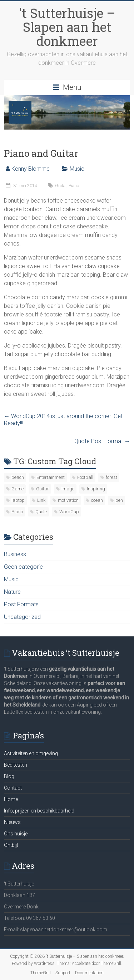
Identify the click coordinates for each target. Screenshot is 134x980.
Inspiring (96, 489)
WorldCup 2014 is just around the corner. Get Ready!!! (63, 420)
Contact (13, 788)
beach (18, 477)
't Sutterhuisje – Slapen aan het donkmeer (67, 27)
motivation (68, 500)
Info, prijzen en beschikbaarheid (39, 811)
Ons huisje (16, 834)
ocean (97, 500)
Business (15, 554)
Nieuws (12, 822)
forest (111, 477)
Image (68, 489)
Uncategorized (22, 617)
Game (18, 489)
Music (77, 169)
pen (119, 500)
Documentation (89, 973)
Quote (41, 512)
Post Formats (21, 604)
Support (63, 973)
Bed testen (16, 765)
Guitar (61, 186)
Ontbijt (11, 845)
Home (11, 799)
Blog (9, 776)
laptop (18, 500)
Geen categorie (23, 567)
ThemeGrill (41, 973)
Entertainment (51, 477)
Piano (74, 186)
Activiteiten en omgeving (31, 753)
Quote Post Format (102, 441)
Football (85, 477)
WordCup (69, 512)
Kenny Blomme (31, 169)
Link (41, 500)
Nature (12, 592)
